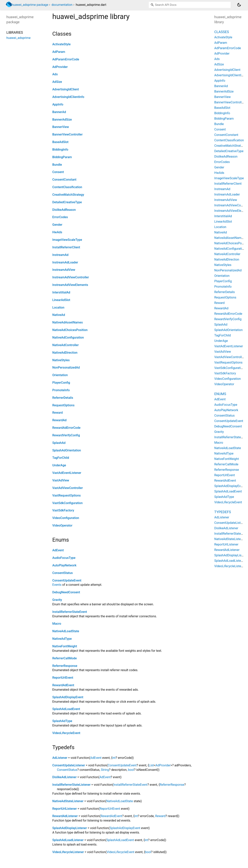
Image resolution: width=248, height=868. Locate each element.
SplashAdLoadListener (68, 840)
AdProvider (60, 67)
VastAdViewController (68, 488)
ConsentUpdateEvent (67, 580)
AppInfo (58, 104)
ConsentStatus (63, 573)
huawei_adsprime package (30, 5)
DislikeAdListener (64, 777)
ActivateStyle (61, 44)
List (151, 765)
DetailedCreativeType (67, 202)
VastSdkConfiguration (67, 503)
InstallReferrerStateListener (71, 785)
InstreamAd (60, 255)
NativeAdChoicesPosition (70, 330)
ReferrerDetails (63, 398)
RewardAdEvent (63, 685)
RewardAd (59, 420)
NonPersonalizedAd (66, 368)
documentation (62, 5)
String (105, 770)
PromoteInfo (61, 390)
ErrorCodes (60, 217)
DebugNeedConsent (66, 592)
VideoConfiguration (66, 518)
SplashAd (59, 443)
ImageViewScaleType (67, 240)
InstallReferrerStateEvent (70, 612)
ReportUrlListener (65, 809)
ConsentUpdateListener (69, 765)
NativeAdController (65, 345)
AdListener (60, 758)
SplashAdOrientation (67, 450)
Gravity (57, 600)
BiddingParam (62, 157)
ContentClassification (67, 187)
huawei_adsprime (19, 38)
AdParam (59, 52)
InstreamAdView (64, 270)
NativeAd (59, 315)
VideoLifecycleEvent (66, 733)
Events (57, 585)
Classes (222, 32)
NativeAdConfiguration (68, 338)
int (114, 758)
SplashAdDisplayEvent (68, 697)
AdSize (57, 82)
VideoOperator (62, 525)
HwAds (57, 232)
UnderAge (59, 465)
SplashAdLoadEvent (66, 709)
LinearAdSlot (61, 300)
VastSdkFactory (63, 510)
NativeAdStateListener (68, 801)
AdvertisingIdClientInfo (68, 97)
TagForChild (61, 458)
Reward (58, 413)
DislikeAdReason (64, 210)
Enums (220, 394)
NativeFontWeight (65, 646)
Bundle (57, 165)
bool (131, 770)
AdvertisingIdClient (66, 89)
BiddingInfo (60, 150)
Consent (58, 172)
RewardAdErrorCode (66, 428)
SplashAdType (62, 721)
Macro (57, 624)
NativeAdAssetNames (68, 322)
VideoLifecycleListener (68, 852)
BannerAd (59, 112)
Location (58, 307)
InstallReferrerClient (66, 247)
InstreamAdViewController (71, 277)
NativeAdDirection (65, 353)
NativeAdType (62, 639)
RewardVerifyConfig (66, 435)
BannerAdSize (62, 120)
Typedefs (223, 512)
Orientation (60, 375)
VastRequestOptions (67, 495)
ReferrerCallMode (65, 658)
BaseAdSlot (60, 142)
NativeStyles (61, 360)
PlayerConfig (61, 383)
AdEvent (58, 550)
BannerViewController (67, 134)
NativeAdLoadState (66, 631)
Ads (55, 74)
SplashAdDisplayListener (70, 828)
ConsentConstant (64, 180)
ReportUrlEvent (63, 678)
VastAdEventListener (67, 473)
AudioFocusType (64, 558)
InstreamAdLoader (65, 262)
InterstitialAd (61, 292)
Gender (57, 225)
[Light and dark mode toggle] (239, 5)
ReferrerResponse (65, 666)
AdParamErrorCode (66, 59)
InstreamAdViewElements (70, 285)
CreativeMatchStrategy (68, 195)
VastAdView (61, 480)
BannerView (61, 127)
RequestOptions (63, 405)
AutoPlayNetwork (64, 565)
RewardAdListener (65, 816)
